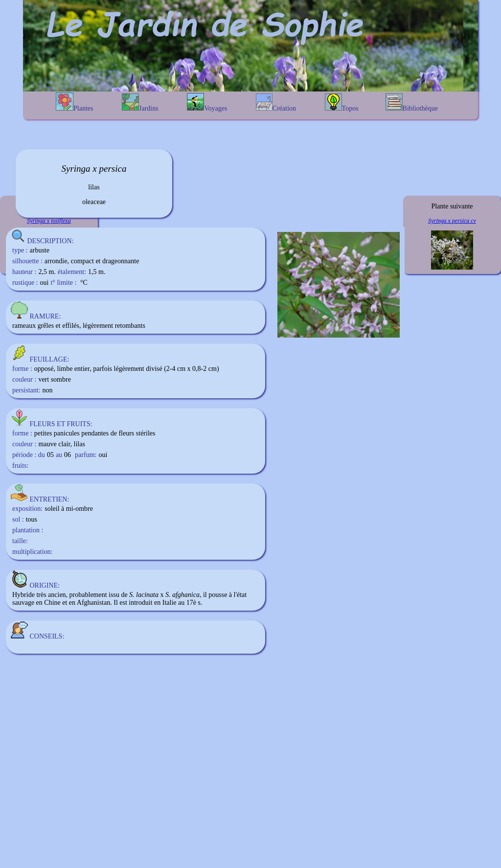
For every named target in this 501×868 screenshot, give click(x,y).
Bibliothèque (412, 103)
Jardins (140, 103)
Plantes (74, 102)
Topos (342, 103)
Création (276, 103)
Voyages (207, 103)
